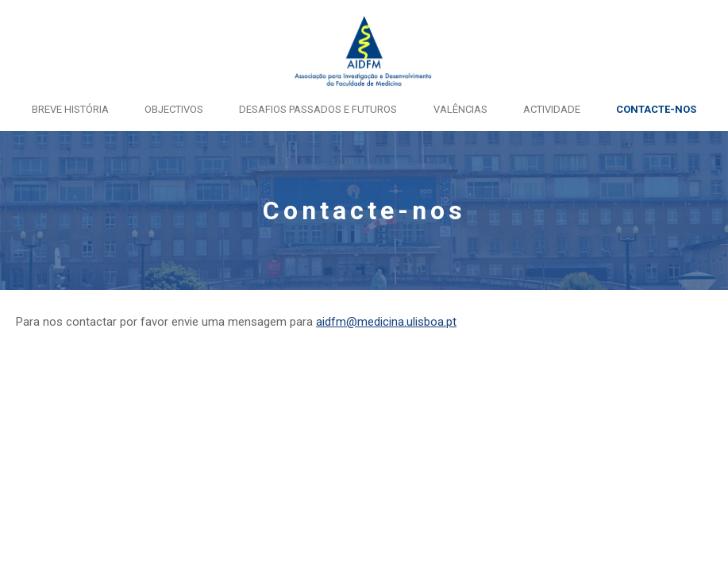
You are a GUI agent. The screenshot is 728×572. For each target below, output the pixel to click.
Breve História (70, 109)
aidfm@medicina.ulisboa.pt (386, 322)
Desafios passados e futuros (318, 109)
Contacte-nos (656, 109)
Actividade (552, 109)
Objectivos (174, 109)
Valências (460, 109)
